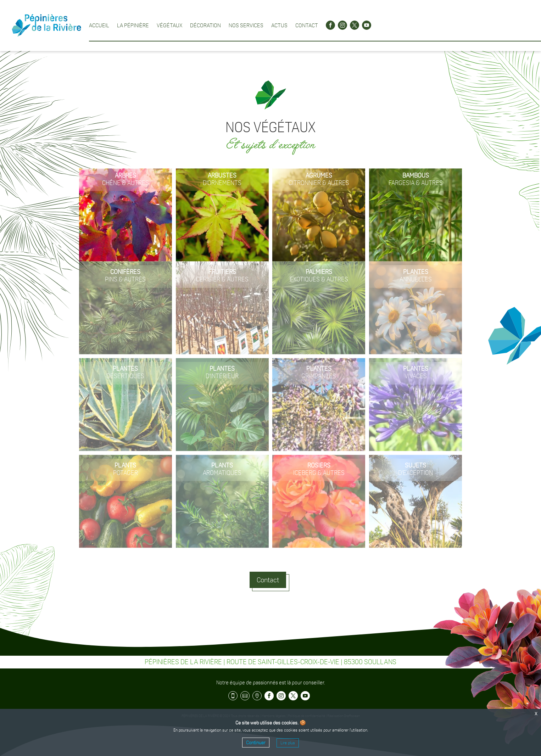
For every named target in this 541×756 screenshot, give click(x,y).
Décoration (205, 25)
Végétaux (169, 25)
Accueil (99, 25)
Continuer (256, 743)
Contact (307, 25)
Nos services (246, 25)
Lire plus (288, 743)
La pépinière (133, 25)
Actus (279, 25)
